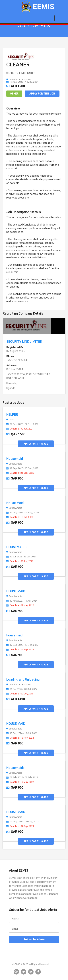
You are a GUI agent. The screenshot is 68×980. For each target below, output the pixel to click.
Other (14, 94)
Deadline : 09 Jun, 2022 (20, 561)
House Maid (15, 503)
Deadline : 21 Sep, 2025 (20, 473)
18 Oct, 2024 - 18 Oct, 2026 (22, 733)
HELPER (12, 414)
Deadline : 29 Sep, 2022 (20, 650)
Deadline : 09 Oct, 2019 (20, 694)
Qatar (10, 420)
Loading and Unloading (23, 679)
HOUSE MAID (16, 591)
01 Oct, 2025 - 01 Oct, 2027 (22, 689)
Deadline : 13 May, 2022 (20, 782)
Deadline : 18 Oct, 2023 (20, 517)
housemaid (14, 635)
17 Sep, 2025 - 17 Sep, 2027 (22, 468)
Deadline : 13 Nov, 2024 (20, 738)
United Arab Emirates (19, 79)
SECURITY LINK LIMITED (24, 341)
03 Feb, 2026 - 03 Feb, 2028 (22, 777)
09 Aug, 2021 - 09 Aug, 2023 (22, 822)
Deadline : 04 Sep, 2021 (20, 826)
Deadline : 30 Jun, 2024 (20, 429)
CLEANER (18, 65)
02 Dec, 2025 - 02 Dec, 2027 (22, 424)
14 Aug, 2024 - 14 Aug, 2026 (22, 513)
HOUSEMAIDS (16, 547)
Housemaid (15, 459)
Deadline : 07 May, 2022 (20, 605)
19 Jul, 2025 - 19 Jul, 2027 (21, 557)
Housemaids (15, 768)
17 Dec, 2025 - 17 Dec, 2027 (22, 645)
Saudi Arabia (14, 464)
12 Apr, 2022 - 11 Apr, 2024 (22, 601)
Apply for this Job (42, 94)
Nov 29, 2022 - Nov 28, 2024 (22, 82)
